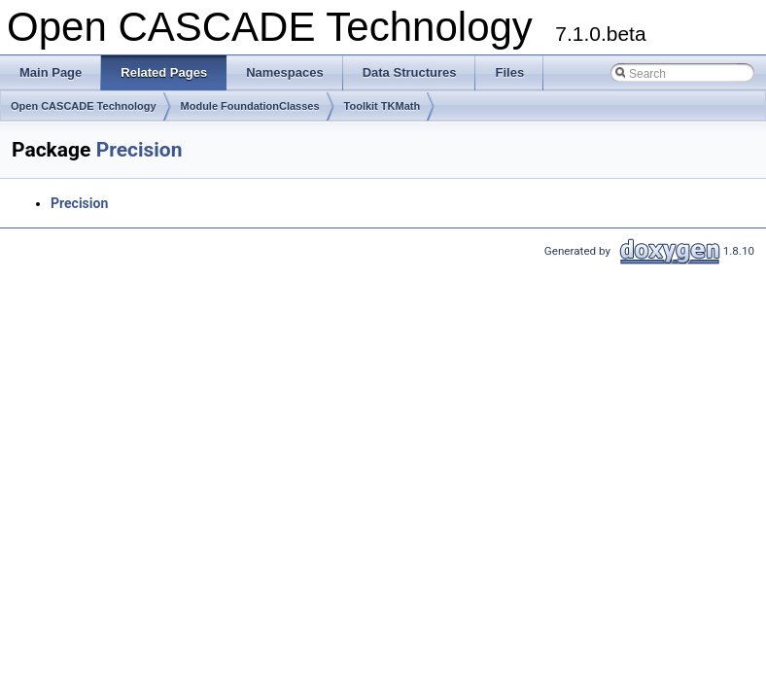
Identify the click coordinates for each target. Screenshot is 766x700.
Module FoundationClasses (250, 106)
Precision (139, 150)
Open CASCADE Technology (84, 106)
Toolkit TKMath (383, 106)
